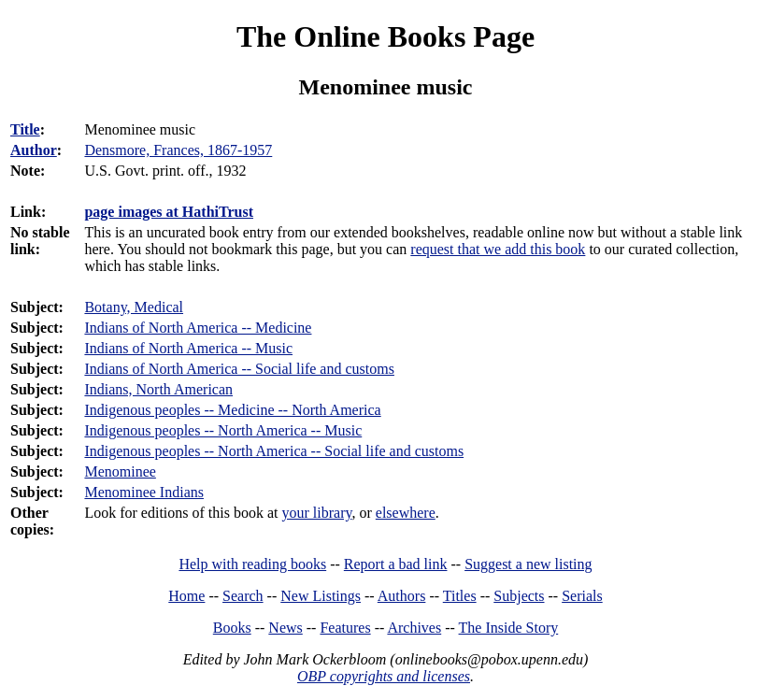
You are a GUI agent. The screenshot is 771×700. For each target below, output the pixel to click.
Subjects (519, 596)
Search (243, 596)
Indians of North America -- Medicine (198, 328)
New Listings (321, 596)
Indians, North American (158, 389)
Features (345, 628)
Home (186, 596)
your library (317, 513)
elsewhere (406, 513)
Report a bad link (396, 564)
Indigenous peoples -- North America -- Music (223, 430)
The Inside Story (509, 628)
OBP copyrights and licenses (384, 676)
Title (25, 129)
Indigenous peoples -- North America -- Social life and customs (274, 451)
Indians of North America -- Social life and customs (239, 369)
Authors (402, 596)
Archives (414, 628)
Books (232, 628)
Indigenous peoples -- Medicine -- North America (232, 410)
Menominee (120, 471)
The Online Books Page (385, 36)
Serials (582, 596)
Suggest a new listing (528, 564)
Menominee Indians (144, 492)
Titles (460, 596)
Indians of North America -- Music (188, 348)
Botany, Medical (134, 307)
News (285, 628)
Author (34, 150)
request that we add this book (498, 249)
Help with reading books (252, 564)
